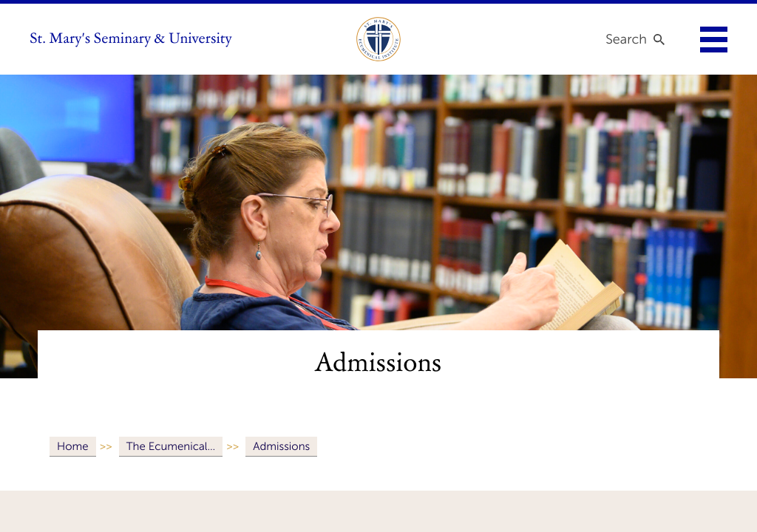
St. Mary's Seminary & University (131, 39)
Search (626, 39)
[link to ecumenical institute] (378, 39)
